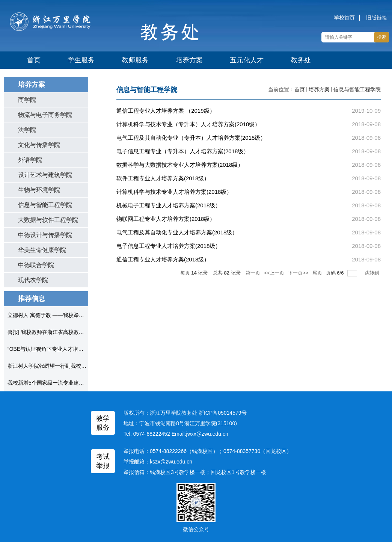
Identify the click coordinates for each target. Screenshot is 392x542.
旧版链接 (377, 18)
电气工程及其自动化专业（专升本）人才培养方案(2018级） (191, 138)
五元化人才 (247, 60)
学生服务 (81, 60)
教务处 (301, 60)
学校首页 (344, 18)
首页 (34, 60)
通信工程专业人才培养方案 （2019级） (166, 111)
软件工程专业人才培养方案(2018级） (163, 178)
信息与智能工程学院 (357, 89)
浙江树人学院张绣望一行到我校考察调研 (55, 366)
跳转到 (373, 273)
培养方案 (189, 60)
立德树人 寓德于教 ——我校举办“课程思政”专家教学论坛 (74, 315)
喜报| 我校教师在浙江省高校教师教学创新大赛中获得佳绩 (75, 332)
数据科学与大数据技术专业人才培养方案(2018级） (180, 165)
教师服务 (135, 60)
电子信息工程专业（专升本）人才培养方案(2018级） (183, 151)
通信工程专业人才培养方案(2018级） (163, 259)
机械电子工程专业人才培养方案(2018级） (169, 205)
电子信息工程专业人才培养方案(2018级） (169, 246)
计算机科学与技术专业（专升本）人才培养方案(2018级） (188, 124)
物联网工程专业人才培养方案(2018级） (166, 219)
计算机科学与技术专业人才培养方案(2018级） (174, 192)
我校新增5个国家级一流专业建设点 (48, 383)
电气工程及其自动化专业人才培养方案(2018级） (177, 232)
